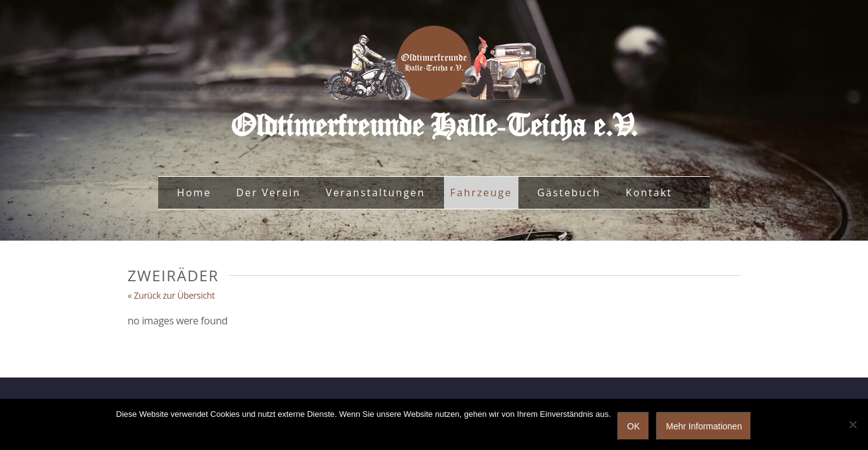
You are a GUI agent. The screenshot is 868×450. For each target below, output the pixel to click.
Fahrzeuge (481, 192)
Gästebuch (569, 192)
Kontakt (649, 192)
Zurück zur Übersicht (174, 295)
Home (194, 192)
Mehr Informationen (704, 426)
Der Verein (269, 192)
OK (633, 426)
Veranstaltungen (376, 192)
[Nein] (852, 424)
